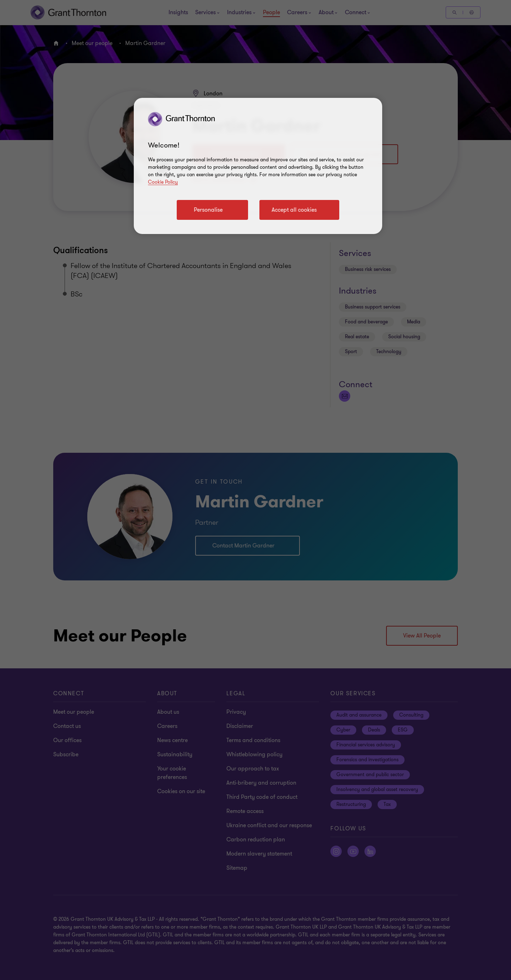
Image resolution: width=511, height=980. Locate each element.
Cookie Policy (163, 182)
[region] (258, 166)
